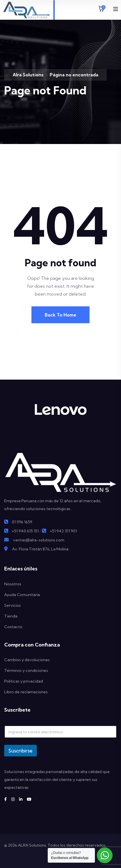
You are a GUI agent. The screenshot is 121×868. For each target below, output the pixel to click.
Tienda (11, 616)
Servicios (12, 605)
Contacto (13, 627)
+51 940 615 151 (25, 531)
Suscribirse (20, 751)
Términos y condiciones (26, 670)
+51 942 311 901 (63, 531)
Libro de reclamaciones (26, 692)
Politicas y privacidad (24, 681)
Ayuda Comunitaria (22, 595)
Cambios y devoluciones (27, 660)
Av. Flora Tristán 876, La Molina (40, 549)
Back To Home (60, 315)
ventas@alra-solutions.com (39, 540)
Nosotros (13, 584)
